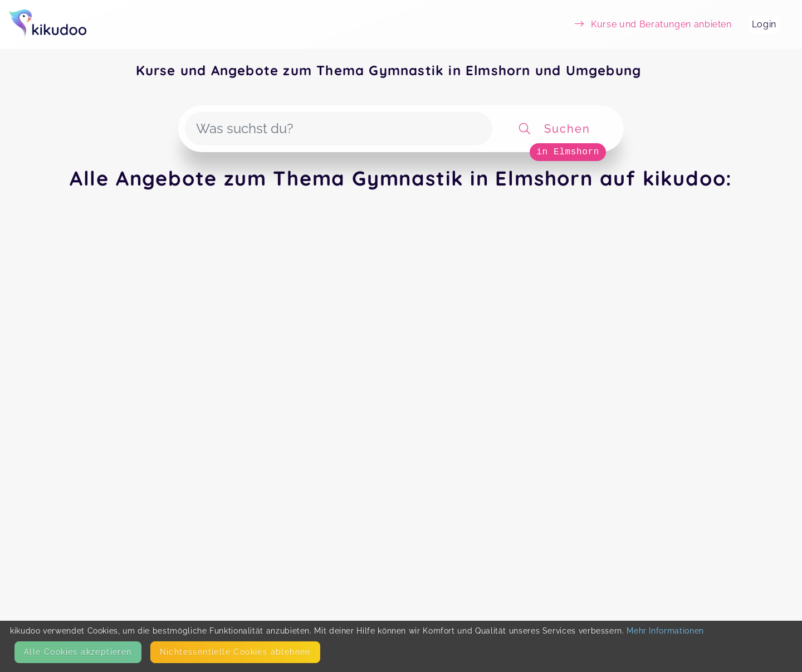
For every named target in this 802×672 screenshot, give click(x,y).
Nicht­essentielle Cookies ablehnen (235, 652)
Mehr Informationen (665, 631)
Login (764, 24)
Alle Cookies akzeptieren (78, 652)
